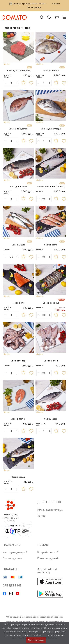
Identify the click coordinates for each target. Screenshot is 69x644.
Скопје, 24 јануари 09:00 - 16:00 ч (28, 4)
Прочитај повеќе (55, 635)
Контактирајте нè (48, 558)
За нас (41, 516)
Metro (8, 64)
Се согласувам (36, 640)
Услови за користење (50, 510)
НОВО (30, 67)
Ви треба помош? (48, 552)
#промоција (40, 293)
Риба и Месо (11, 28)
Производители (12, 558)
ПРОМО (62, 300)
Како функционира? (15, 552)
